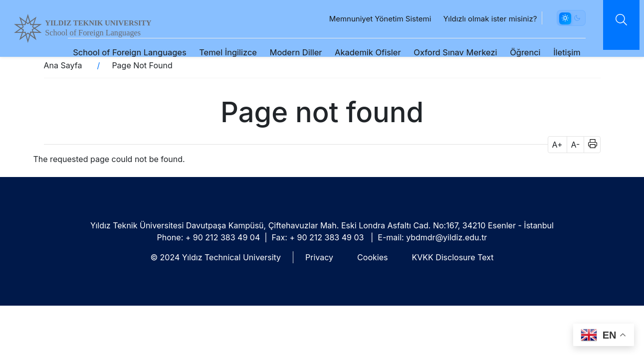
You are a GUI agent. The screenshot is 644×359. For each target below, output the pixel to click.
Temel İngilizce (218, 55)
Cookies (372, 257)
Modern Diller (286, 55)
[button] (589, 145)
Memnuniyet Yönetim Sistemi (370, 21)
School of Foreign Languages (92, 35)
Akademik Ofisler (358, 55)
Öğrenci (516, 55)
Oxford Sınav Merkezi (446, 55)
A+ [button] (557, 145)
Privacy (319, 257)
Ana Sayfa (63, 65)
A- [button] (576, 145)
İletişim (557, 55)
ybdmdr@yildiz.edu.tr (446, 237)
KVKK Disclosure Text (452, 257)
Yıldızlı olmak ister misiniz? (480, 21)
